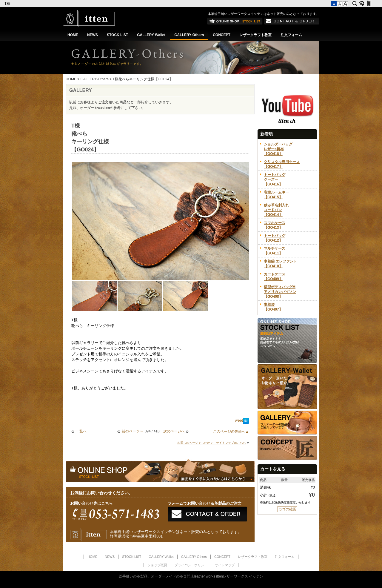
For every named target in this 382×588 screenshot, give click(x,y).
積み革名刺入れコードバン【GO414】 (276, 210)
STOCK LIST (117, 35)
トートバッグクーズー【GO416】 (275, 179)
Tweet (238, 420)
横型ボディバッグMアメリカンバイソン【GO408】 (280, 292)
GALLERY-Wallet (151, 35)
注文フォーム (291, 35)
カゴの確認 (287, 509)
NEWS (93, 35)
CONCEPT (222, 35)
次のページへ (174, 431)
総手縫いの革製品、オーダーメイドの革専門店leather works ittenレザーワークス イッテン (191, 576)
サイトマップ (225, 565)
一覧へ (81, 431)
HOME (73, 35)
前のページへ (133, 431)
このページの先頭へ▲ (231, 432)
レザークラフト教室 (255, 35)
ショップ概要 (157, 565)
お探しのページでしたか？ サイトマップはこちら (212, 443)
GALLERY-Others (189, 35)
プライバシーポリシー (191, 565)
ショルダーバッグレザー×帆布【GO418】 (278, 149)
